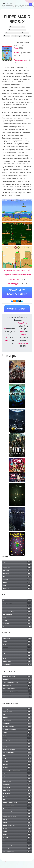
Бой (17, 715)
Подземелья (17, 773)
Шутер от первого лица (17, 826)
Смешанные (17, 679)
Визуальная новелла (17, 805)
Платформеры (17, 36)
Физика (17, 732)
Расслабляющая (17, 665)
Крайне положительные (17, 688)
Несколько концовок (17, 726)
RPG (17, 577)
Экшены (17, 565)
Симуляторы (17, 574)
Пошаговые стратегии (17, 852)
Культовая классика (12, 33)
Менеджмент (17, 779)
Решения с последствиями (17, 802)
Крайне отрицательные (17, 697)
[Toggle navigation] (30, 4)
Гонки (17, 585)
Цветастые (17, 609)
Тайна (17, 843)
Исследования (17, 793)
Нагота (17, 799)
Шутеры (17, 582)
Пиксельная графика (17, 612)
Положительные (17, 685)
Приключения (14, 27)
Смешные (17, 647)
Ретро (17, 653)
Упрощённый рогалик (17, 741)
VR (17, 626)
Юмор (17, 659)
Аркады (6, 36)
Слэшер (17, 747)
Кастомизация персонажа (17, 729)
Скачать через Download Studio (17, 292)
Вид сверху (17, 776)
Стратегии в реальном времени (17, 770)
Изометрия (17, 767)
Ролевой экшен (17, 721)
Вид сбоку (17, 718)
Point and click (17, 849)
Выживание (17, 656)
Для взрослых (17, 791)
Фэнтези (17, 641)
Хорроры (17, 644)
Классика (25, 33)
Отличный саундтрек (17, 811)
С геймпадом (17, 709)
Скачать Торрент (17, 309)
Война (17, 756)
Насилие (17, 828)
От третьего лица (17, 615)
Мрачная (17, 831)
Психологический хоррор (17, 846)
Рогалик (17, 738)
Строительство (17, 723)
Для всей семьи (17, 662)
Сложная (17, 823)
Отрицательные (17, 694)
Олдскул (27, 36)
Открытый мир (17, 814)
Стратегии (17, 579)
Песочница (17, 837)
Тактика (17, 820)
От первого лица (17, 603)
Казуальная (17, 571)
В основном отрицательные (17, 691)
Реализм (17, 621)
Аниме (17, 606)
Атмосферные (17, 638)
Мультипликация (17, 712)
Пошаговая (17, 764)
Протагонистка (17, 808)
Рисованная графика (17, 753)
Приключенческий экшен (17, 30)
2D (23, 27)
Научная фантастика (17, 650)
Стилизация (17, 623)
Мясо (17, 840)
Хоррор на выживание (17, 750)
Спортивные (17, 588)
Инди (17, 562)
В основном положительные (17, 682)
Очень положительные (17, 677)
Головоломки (17, 788)
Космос (17, 735)
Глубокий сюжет (17, 782)
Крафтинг (17, 761)
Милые (17, 618)
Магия (17, 758)
